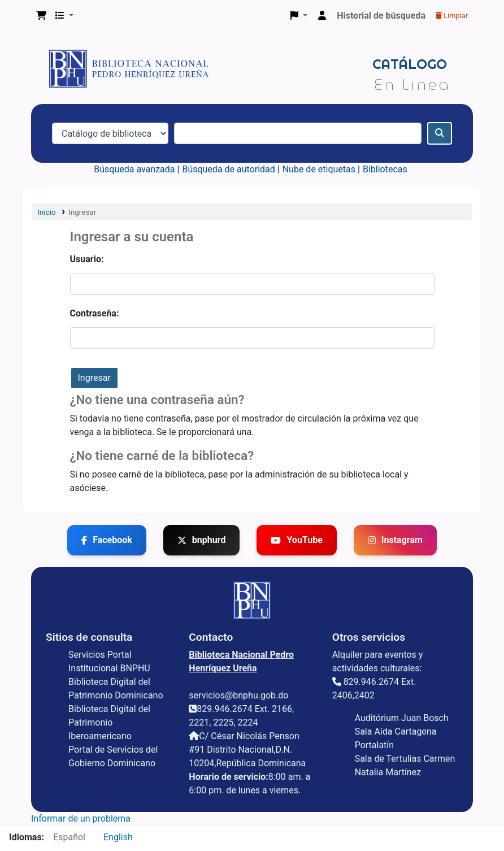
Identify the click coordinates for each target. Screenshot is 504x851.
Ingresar (82, 212)
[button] (41, 16)
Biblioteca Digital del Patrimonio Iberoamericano (109, 722)
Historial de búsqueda (381, 16)
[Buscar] (440, 133)
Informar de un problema (81, 819)
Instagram (395, 540)
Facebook (107, 540)
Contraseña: (95, 313)
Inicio (47, 212)
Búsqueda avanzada (134, 169)
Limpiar (452, 16)
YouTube (296, 540)
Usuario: (87, 259)
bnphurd (202, 540)
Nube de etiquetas (319, 169)
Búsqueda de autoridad (228, 169)
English (118, 837)
